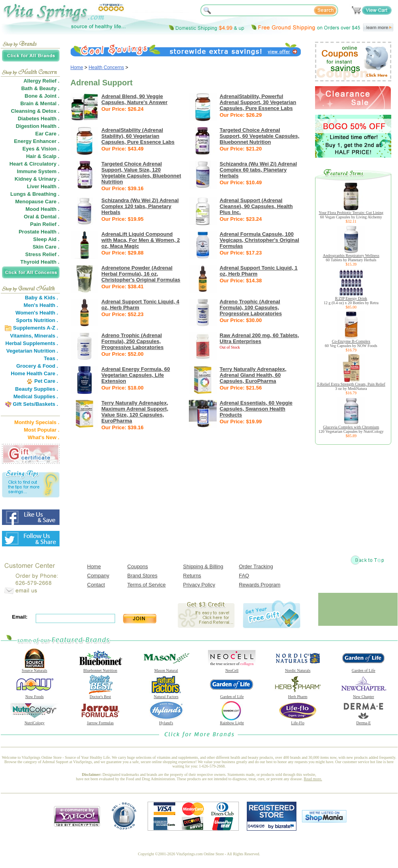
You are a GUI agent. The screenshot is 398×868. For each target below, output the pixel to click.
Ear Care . (47, 134)
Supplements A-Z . (36, 328)
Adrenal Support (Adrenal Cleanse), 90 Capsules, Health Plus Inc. (256, 206)
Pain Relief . (45, 224)
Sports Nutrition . (37, 320)
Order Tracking (256, 566)
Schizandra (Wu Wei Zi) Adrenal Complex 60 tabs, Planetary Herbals (259, 170)
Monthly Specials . (37, 422)
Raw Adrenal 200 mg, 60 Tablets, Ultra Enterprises (260, 338)
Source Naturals (35, 669)
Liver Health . (43, 186)
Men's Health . (41, 305)
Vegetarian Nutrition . (32, 351)
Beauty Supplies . (37, 389)
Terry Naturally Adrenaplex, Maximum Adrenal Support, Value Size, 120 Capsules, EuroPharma (135, 412)
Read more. (313, 779)
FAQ (244, 576)
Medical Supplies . (36, 396)
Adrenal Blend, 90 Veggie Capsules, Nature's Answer (135, 99)
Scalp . (51, 156)
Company (98, 576)
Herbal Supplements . (32, 343)
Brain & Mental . (40, 103)
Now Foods (35, 695)
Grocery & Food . (37, 366)
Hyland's (166, 721)
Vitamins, (21, 336)
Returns (192, 576)
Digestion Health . (38, 126)
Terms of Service (147, 585)
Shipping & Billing (203, 566)
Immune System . (38, 171)
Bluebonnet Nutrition (100, 669)
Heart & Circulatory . (35, 164)
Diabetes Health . (39, 119)
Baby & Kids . (42, 298)
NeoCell (232, 669)
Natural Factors (166, 695)
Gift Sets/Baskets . (35, 404)
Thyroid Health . (40, 262)
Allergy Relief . (41, 81)
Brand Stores (142, 576)
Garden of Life (363, 669)
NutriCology (35, 721)
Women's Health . (37, 313)
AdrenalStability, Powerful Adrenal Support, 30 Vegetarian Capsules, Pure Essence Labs (258, 102)
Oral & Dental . (42, 217)
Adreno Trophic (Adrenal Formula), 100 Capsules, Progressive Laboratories (251, 308)
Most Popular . (42, 430)
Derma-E (363, 721)
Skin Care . (46, 247)
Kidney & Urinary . (37, 179)
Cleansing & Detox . (35, 111)
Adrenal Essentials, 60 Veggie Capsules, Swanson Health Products (256, 409)
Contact (96, 585)
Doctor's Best (100, 695)
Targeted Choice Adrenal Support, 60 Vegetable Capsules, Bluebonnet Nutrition (260, 136)
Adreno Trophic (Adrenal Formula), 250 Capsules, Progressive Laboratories (133, 341)
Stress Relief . (42, 254)
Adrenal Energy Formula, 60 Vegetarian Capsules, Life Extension (136, 375)
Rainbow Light (232, 721)
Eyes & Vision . (41, 149)
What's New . (44, 437)
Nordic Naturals (298, 669)
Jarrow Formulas (100, 721)
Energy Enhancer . (37, 141)
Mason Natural (166, 669)
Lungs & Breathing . (35, 194)
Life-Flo (298, 721)
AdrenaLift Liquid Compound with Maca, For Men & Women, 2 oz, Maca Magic (141, 240)
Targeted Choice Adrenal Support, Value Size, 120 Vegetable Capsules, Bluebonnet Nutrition (141, 173)
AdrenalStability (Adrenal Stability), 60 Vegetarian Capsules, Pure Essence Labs (138, 136)
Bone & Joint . (42, 96)
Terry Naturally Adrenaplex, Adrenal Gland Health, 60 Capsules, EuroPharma (253, 375)
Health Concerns (106, 68)
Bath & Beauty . (40, 88)
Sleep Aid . (46, 239)
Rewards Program (260, 585)
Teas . (51, 358)
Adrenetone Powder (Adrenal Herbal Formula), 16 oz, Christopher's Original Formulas (141, 274)
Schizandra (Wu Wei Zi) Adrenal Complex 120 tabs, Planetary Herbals (140, 206)
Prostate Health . (39, 232)
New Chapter (363, 695)
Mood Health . (42, 209)
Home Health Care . (34, 373)
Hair (31, 156)
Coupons (138, 566)
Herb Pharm (298, 695)
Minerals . (46, 336)
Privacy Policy (199, 585)
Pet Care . (46, 381)
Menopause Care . (37, 202)
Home (77, 68)
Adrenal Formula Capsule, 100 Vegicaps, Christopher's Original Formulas (260, 240)
